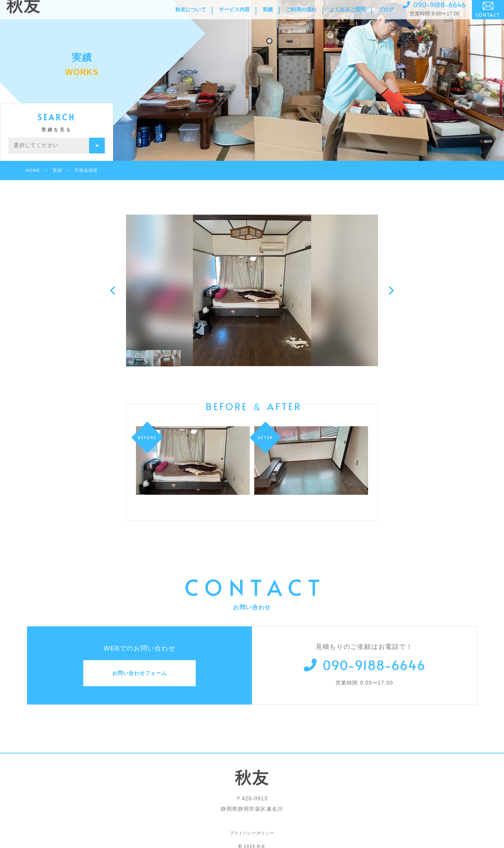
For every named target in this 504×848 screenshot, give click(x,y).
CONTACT (488, 17)
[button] (113, 290)
